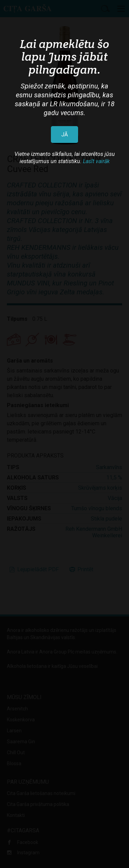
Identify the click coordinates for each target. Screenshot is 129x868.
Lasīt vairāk (96, 161)
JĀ (64, 135)
